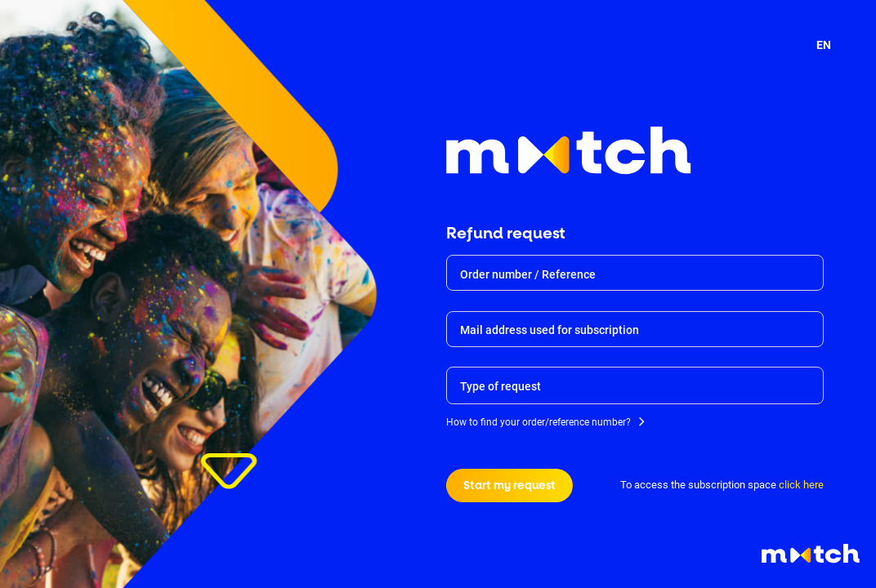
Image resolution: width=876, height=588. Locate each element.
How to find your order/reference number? (539, 423)
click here (801, 485)
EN (824, 45)
